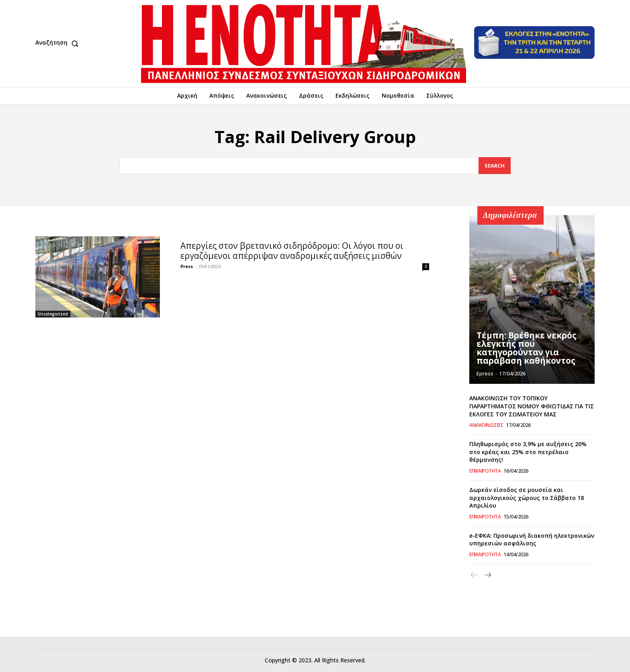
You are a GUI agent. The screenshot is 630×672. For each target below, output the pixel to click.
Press (187, 266)
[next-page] (487, 575)
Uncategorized (53, 314)
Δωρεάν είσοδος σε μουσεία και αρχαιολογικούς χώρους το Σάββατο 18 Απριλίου (527, 498)
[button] (59, 43)
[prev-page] (474, 575)
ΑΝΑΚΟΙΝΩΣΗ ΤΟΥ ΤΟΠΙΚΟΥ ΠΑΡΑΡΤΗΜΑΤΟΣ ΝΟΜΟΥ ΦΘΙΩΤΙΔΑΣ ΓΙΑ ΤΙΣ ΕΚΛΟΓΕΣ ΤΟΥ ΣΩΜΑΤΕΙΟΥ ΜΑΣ (532, 406)
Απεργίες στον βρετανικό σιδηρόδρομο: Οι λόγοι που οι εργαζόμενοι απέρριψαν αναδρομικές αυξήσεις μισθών (292, 251)
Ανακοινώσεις (486, 425)
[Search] (495, 166)
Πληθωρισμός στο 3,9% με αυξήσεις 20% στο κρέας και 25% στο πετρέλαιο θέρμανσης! (528, 452)
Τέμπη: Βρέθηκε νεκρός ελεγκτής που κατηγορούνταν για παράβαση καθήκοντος (525, 349)
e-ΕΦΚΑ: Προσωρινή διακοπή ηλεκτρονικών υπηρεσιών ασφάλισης (532, 540)
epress (485, 373)
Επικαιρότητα (485, 471)
